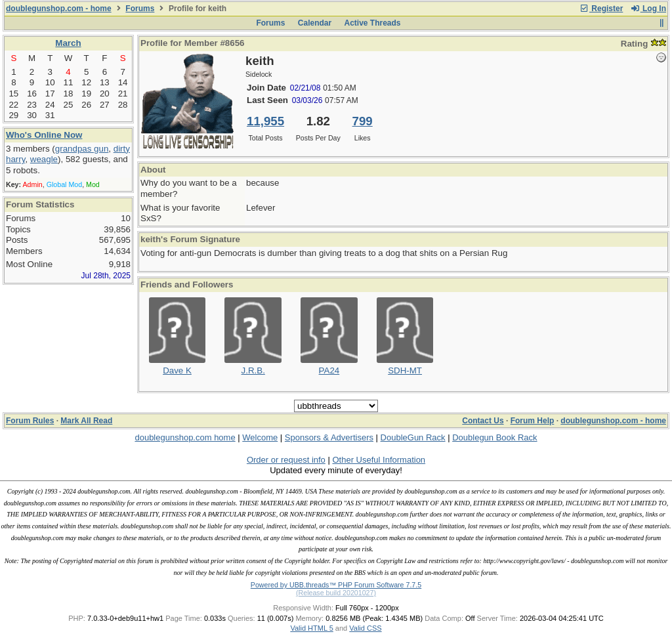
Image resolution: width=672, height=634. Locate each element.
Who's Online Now (44, 135)
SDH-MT (405, 370)
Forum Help (533, 421)
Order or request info (286, 460)
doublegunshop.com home (185, 437)
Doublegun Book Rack (494, 437)
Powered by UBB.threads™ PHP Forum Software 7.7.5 (336, 585)
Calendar (315, 23)
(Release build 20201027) (336, 593)
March (68, 43)
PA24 (329, 370)
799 (363, 121)
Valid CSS (365, 628)
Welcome (260, 437)
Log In (648, 9)
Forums (140, 9)
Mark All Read (86, 421)
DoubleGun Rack (413, 437)
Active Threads (373, 23)
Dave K (177, 370)
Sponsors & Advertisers (329, 437)
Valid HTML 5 (311, 628)
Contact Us (483, 421)
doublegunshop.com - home (59, 9)
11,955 (265, 121)
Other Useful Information (379, 460)
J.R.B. (253, 370)
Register (601, 9)
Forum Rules (30, 421)
